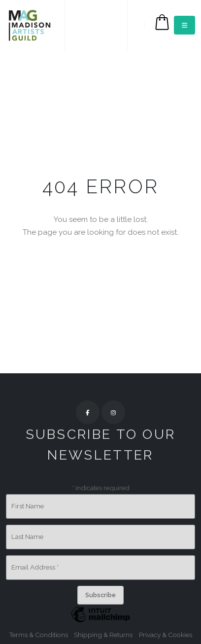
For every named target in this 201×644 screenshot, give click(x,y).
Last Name (27, 537)
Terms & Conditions (38, 635)
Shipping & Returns (103, 635)
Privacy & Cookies (166, 635)
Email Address (35, 567)
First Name (28, 506)
